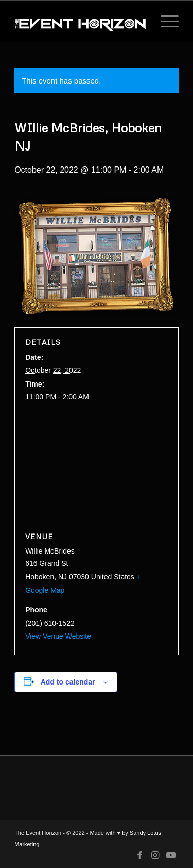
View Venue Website (58, 636)
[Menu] (164, 21)
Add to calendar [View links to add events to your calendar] (68, 682)
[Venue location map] (97, 467)
